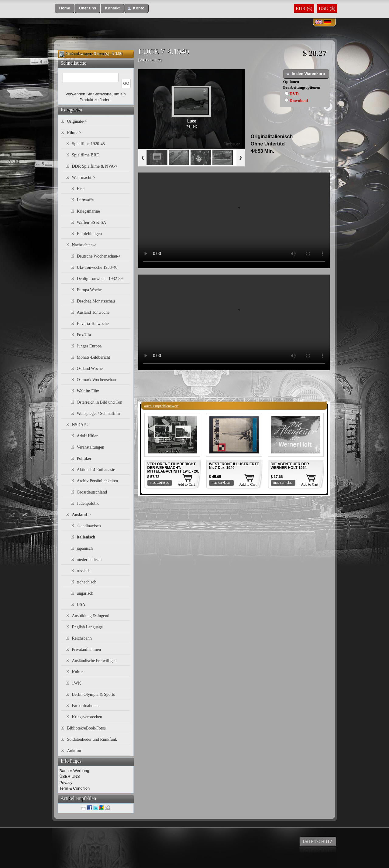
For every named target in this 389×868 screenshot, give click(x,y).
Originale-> (77, 121)
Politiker (84, 458)
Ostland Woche (90, 369)
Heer (81, 189)
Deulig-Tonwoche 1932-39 (100, 279)
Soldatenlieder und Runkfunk (92, 739)
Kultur (78, 672)
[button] (65, 8)
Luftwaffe (85, 200)
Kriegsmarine (88, 211)
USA (81, 605)
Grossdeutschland (92, 492)
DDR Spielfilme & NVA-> (95, 166)
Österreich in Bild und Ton (100, 402)
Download (299, 101)
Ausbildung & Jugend (91, 616)
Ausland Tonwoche (93, 312)
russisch (84, 571)
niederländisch (89, 560)
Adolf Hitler (87, 436)
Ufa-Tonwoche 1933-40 (97, 267)
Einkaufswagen (79, 54)
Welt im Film (88, 391)
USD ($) (327, 8)
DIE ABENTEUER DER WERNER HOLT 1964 (290, 466)
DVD (294, 94)
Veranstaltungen (91, 447)
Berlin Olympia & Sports (93, 694)
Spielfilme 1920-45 (89, 144)
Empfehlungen (89, 234)
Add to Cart (186, 484)
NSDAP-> (81, 425)
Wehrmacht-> (84, 178)
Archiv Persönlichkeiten (98, 481)
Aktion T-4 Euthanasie (96, 470)
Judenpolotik (88, 503)
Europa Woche (89, 290)
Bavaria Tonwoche (93, 324)
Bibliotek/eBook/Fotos (87, 728)
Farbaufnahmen (85, 706)
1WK (77, 683)
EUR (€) (304, 8)
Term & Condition (75, 788)
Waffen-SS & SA (92, 222)
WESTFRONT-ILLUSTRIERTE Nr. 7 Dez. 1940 (234, 466)
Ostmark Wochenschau (96, 380)
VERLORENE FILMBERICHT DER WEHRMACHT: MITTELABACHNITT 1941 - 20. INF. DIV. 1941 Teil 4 (173, 470)
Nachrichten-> (84, 245)
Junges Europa (89, 346)
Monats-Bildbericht (94, 357)
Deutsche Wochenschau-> (99, 256)
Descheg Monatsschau (96, 301)
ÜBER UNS (70, 776)
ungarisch (85, 593)
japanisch (85, 548)
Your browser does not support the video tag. (234, 220)
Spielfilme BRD (86, 155)
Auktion (74, 751)
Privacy (66, 783)
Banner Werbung (74, 771)
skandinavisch (89, 526)
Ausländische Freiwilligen (94, 661)
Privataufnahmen (87, 649)
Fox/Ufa (84, 335)
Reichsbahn (82, 638)
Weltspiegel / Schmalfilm (98, 413)
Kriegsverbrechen (87, 717)
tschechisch (87, 582)
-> (74, 133)
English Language (87, 627)
